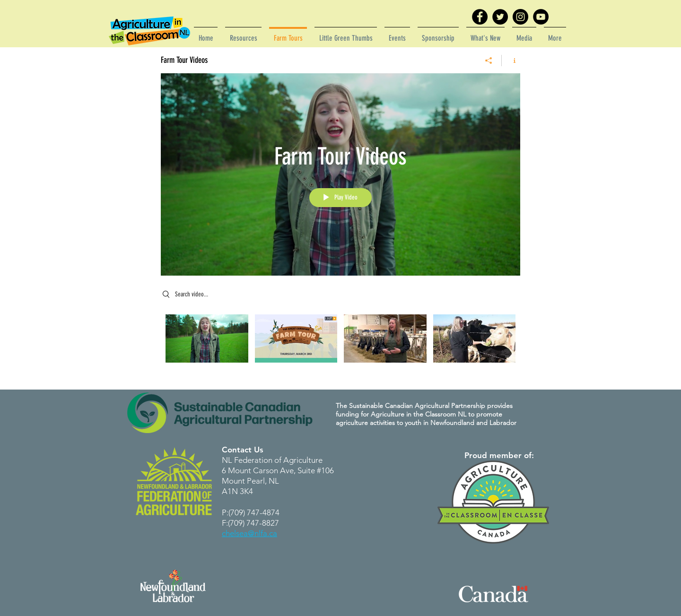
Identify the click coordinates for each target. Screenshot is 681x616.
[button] (243, 34)
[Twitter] (500, 17)
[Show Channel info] (511, 61)
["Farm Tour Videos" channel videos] (340, 345)
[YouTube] (541, 17)
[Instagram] (520, 17)
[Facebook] (480, 17)
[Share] (489, 61)
